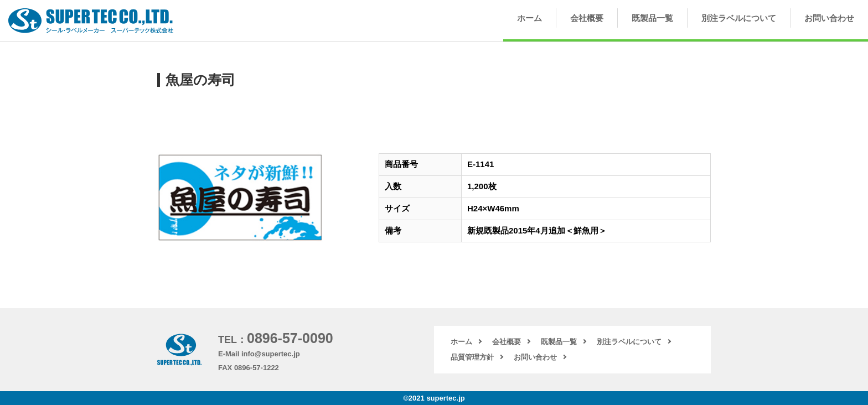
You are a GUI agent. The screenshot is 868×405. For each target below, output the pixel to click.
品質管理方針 (472, 357)
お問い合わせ (829, 18)
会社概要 (587, 18)
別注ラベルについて (739, 18)
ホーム (529, 18)
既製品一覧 (652, 18)
